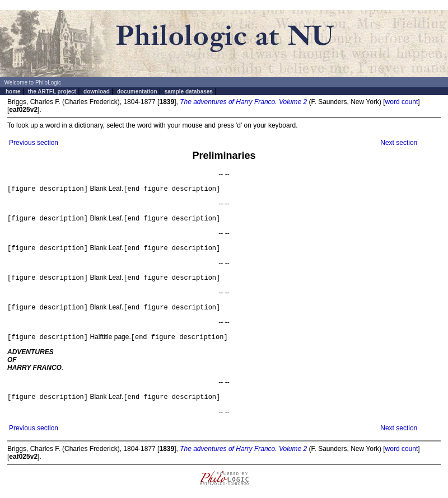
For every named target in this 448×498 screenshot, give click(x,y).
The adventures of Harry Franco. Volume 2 (243, 102)
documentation (137, 91)
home (13, 91)
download (97, 91)
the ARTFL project (52, 91)
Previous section (34, 143)
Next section (399, 143)
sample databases (189, 91)
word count (402, 102)
